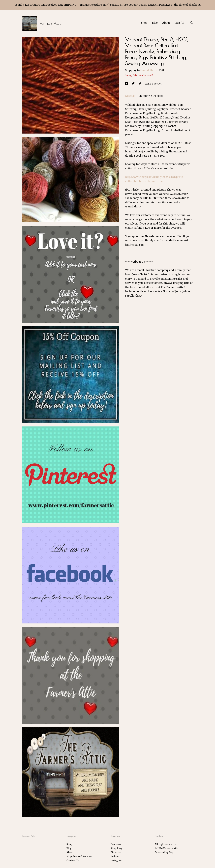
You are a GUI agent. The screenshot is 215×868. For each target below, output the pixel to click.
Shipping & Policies (151, 96)
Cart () (179, 23)
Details (130, 96)
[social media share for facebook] (127, 84)
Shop (144, 23)
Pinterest (116, 852)
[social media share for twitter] (134, 84)
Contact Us (73, 860)
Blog (155, 23)
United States (149, 70)
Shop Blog (116, 848)
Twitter (115, 856)
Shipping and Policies (79, 856)
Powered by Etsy (164, 852)
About (166, 23)
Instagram (116, 860)
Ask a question (154, 84)
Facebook (116, 844)
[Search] (192, 23)
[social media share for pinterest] (140, 84)
